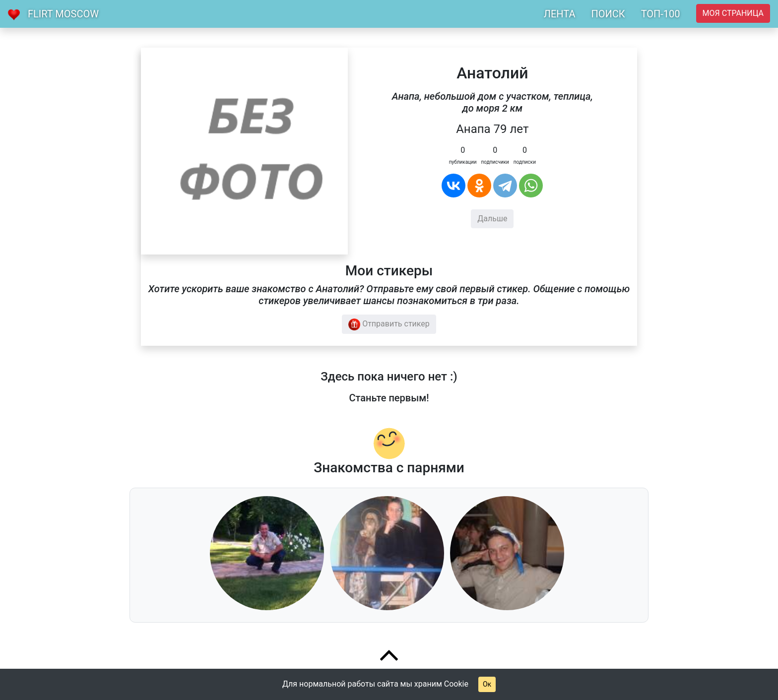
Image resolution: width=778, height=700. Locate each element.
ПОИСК (608, 14)
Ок (487, 684)
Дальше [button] (492, 219)
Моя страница (733, 13)
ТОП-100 (661, 14)
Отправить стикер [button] (389, 324)
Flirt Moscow (63, 14)
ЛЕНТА (560, 14)
